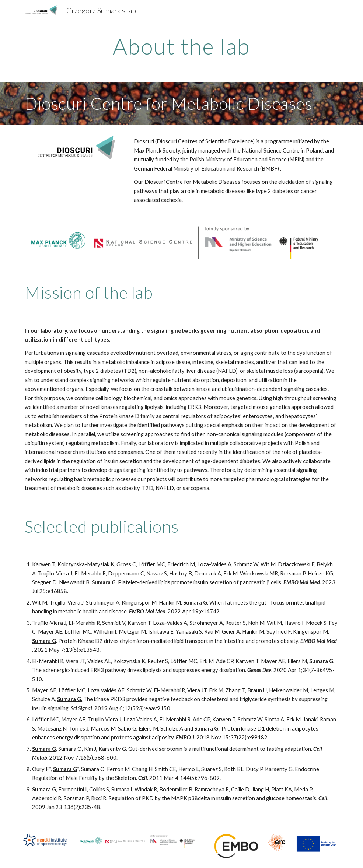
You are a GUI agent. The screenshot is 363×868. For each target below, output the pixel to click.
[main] (181, 46)
